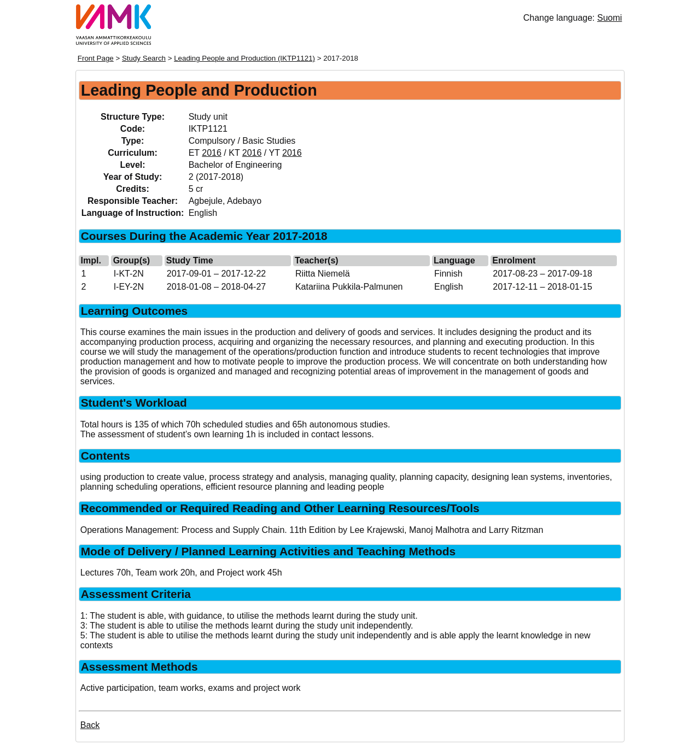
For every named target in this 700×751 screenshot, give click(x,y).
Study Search (144, 58)
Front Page (96, 58)
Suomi (609, 18)
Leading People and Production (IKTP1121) (244, 58)
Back (90, 725)
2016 (212, 153)
